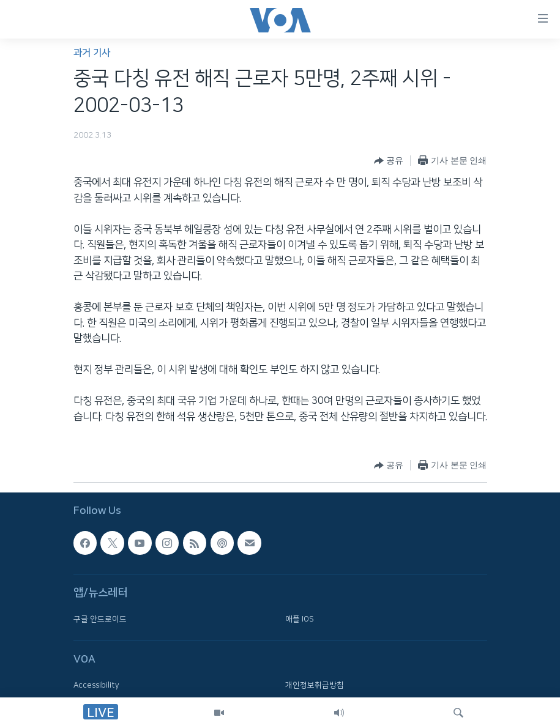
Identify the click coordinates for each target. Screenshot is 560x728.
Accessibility (96, 686)
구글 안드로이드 (100, 619)
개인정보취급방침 (315, 686)
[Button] (389, 161)
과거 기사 (92, 53)
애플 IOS (300, 619)
